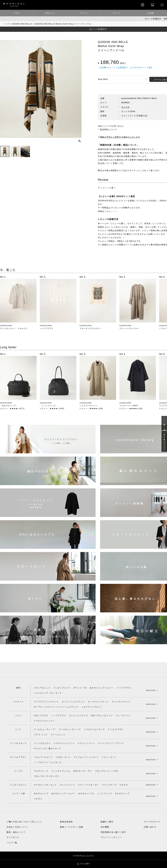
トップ (6, 24)
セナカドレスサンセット (45, 785)
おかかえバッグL (86, 793)
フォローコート (63, 757)
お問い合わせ (150, 827)
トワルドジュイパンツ (64, 743)
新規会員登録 (66, 822)
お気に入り (50, 13)
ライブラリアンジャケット (46, 702)
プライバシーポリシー (111, 837)
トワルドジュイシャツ (44, 721)
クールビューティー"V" (70, 729)
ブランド (117, 13)
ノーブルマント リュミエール (48, 762)
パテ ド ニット (41, 734)
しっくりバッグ (105, 793)
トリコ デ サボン (116, 729)
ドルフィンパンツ (86, 743)
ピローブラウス (41, 715)
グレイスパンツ (67, 785)
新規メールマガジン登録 (72, 827)
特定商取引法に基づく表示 (113, 832)
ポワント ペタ (80, 688)
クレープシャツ (123, 715)
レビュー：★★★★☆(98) (91, 408)
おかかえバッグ (41, 793)
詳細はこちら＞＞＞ (107, 211)
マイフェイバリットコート (86, 757)
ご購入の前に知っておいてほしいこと (24, 822)
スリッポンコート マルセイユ (14, 328)
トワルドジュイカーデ (95, 729)
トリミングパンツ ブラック (111, 743)
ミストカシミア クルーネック (48, 693)
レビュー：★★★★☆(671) (12, 408)
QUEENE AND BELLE (22, 24)
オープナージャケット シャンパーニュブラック (56, 707)
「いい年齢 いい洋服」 (164, 423)
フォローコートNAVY (129, 406)
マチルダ (124, 785)
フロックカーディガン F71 (46, 776)
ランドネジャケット (121, 702)
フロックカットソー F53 (106, 771)
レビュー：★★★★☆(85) (131, 408)
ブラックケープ (109, 785)
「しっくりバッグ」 (49, 406)
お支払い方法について (17, 827)
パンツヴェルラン (42, 743)
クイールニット (58, 734)
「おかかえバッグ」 (9, 406)
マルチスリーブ (41, 771)
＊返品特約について (107, 130)
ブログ (17, 13)
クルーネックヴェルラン (90, 328)
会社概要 (105, 827)
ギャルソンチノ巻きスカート (47, 748)
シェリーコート (109, 757)
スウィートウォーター (129, 328)
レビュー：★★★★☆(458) (52, 408)
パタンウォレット (42, 688)
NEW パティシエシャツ (102, 715)
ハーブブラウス (47, 328)
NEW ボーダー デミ (83, 771)
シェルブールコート (88, 406)
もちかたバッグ (122, 793)
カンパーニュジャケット (73, 702)
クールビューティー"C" (45, 729)
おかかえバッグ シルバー (102, 688)
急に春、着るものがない (164, 441)
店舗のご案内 (107, 822)
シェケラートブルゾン (92, 707)
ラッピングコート (62, 688)
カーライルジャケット (98, 702)
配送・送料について (16, 832)
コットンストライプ (78, 715)
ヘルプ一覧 (12, 842)
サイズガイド (13, 837)
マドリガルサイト (152, 822)
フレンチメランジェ (61, 771)
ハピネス (38, 799)
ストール (125, 107)
